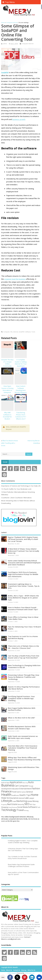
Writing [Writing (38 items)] (26, 810)
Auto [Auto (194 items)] (31, 782)
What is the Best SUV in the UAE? (21, 718)
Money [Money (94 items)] (36, 801)
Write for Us (31, 970)
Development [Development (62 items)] (6, 789)
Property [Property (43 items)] (4, 804)
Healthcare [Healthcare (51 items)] (15, 795)
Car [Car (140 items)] (16, 786)
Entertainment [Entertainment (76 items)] (25, 789)
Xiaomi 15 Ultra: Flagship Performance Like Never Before (24, 688)
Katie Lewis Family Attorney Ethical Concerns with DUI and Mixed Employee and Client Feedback (24, 563)
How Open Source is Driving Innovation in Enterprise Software (7, 390)
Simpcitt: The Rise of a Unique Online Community (7, 363)
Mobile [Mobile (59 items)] (30, 801)
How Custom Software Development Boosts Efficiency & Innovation (21, 390)
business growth (19, 119)
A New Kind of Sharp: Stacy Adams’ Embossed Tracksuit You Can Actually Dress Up (24, 551)
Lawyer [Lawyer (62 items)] (32, 798)
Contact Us (17, 970)
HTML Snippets (12, 973)
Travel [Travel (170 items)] (20, 810)
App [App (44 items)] (8, 783)
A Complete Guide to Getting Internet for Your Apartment (21, 363)
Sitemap (24, 970)
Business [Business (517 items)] (8, 785)
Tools (33, 332)
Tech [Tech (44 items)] (39, 807)
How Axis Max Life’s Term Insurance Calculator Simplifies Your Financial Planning (23, 748)
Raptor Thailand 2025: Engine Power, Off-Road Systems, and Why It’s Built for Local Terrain (23, 539)
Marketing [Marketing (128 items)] (22, 801)
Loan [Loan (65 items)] (14, 801)
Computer (6, 332)
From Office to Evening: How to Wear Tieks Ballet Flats (23, 618)
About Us (9, 970)
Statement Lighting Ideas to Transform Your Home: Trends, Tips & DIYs (24, 586)
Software (28, 332)
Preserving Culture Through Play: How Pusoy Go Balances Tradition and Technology (24, 677)
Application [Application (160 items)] (16, 782)
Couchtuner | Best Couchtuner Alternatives (16, 498)
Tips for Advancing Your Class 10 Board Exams (24, 628)
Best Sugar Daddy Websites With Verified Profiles (22, 709)
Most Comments (8, 481)
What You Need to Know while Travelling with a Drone (9, 443)
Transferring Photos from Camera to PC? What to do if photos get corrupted (21, 418)
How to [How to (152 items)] (5, 798)
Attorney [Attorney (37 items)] (25, 783)
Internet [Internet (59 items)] (21, 798)
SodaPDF (22, 332)
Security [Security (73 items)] (21, 804)
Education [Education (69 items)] (15, 789)
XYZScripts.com (30, 973)
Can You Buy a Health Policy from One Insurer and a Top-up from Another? (24, 657)
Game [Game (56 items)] (19, 792)
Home (3, 970)
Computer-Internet (28, 44)
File (11, 332)
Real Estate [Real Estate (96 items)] (12, 804)
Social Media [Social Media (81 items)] (23, 807)
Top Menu (9, 2)
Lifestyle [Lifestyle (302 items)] (7, 801)
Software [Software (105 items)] (32, 807)
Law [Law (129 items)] (27, 798)
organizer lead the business (15, 279)
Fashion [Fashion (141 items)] (36, 788)
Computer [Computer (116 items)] (23, 786)
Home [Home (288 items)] (35, 795)
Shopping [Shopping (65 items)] (5, 807)
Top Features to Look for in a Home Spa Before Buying (23, 637)
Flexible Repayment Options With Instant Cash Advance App (22, 727)
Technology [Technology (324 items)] (9, 810)
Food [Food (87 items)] (14, 792)
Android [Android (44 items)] (4, 783)
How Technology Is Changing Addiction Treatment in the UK (24, 666)
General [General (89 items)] (29, 792)
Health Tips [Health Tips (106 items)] (25, 795)
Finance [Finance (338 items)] (6, 791)
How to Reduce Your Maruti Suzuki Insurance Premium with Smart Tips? (23, 608)
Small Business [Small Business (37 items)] (13, 807)
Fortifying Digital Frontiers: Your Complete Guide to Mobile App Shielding (21, 698)
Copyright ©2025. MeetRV (9, 967)
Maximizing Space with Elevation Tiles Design (24, 768)
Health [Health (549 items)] (6, 795)
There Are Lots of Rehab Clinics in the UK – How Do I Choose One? (23, 647)
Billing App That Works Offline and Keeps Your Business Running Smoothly (24, 758)
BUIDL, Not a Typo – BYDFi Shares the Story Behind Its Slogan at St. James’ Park (23, 598)
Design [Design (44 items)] (31, 786)
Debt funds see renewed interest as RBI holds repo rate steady (23, 737)
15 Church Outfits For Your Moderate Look (16, 489)
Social (5, 462)
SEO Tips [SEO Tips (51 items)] (33, 804)
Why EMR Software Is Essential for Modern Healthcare (7, 417)
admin (5, 44)
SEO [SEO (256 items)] (27, 804)
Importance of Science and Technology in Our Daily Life (21, 486)
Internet (16, 332)
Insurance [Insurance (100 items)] (14, 798)
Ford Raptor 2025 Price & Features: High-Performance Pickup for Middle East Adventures (23, 574)
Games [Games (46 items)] (24, 792)
